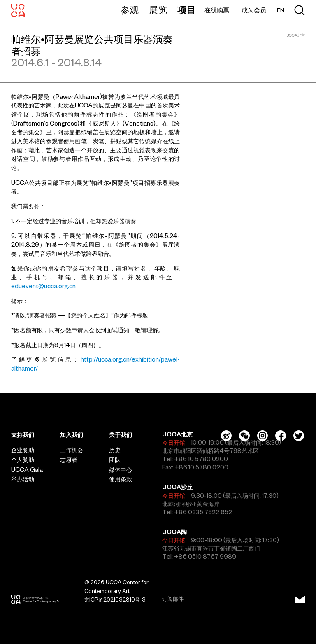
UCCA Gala (27, 470)
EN (281, 10)
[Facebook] (281, 436)
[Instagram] (263, 436)
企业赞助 (23, 450)
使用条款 (121, 479)
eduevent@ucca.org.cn (43, 286)
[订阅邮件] (300, 600)
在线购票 (217, 10)
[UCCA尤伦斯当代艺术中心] (18, 10)
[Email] (234, 600)
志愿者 (69, 460)
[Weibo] (226, 436)
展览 (158, 10)
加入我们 (72, 435)
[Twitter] (299, 436)
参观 (130, 10)
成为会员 (254, 10)
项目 (186, 10)
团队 (115, 460)
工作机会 (72, 450)
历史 (115, 450)
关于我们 (121, 435)
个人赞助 (23, 460)
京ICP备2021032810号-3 (115, 600)
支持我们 (23, 435)
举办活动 (23, 479)
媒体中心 (121, 470)
